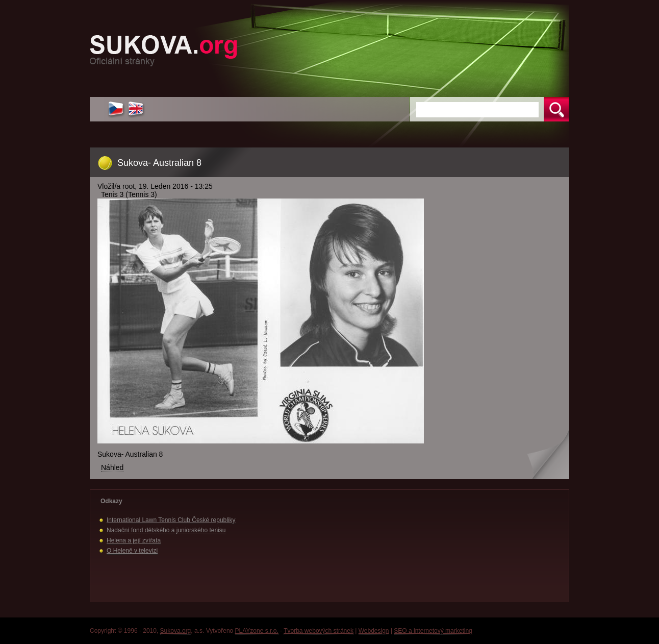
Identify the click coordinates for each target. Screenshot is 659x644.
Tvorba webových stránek (319, 631)
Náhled (112, 467)
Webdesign (374, 631)
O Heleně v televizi (132, 551)
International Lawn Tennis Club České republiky (171, 520)
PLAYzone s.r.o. (257, 631)
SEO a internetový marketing (433, 631)
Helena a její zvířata (134, 540)
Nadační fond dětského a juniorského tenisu (166, 530)
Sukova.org (176, 631)
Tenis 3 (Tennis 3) (129, 194)
